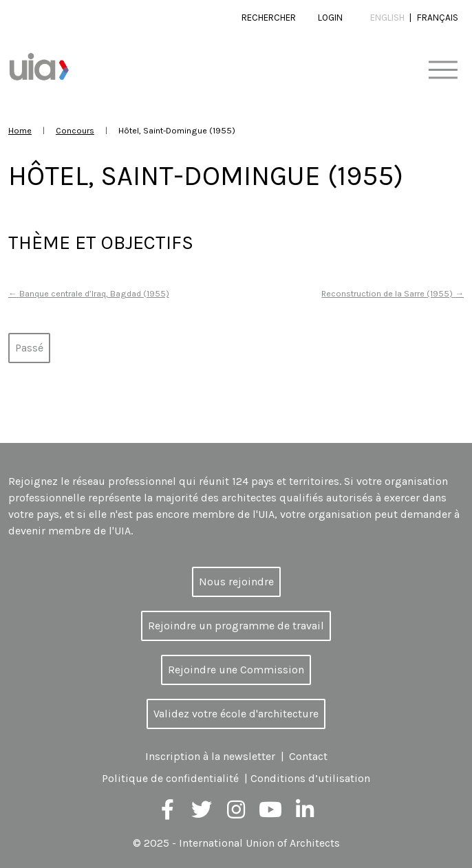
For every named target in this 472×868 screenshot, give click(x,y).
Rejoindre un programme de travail (236, 626)
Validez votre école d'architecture (236, 714)
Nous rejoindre (236, 582)
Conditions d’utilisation (310, 778)
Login (330, 18)
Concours (75, 130)
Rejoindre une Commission (236, 670)
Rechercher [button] (269, 18)
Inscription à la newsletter (210, 756)
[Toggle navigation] (443, 70)
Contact (308, 756)
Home (20, 130)
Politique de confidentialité (170, 778)
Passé (29, 348)
